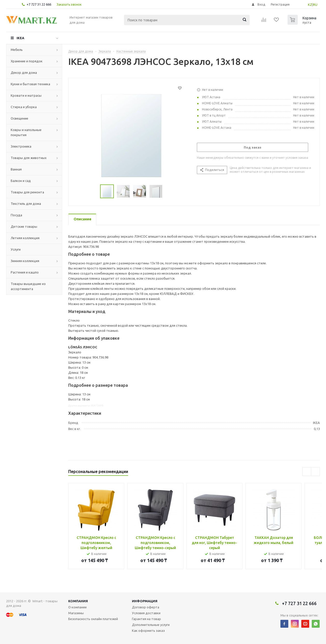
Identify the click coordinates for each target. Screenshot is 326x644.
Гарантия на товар (146, 619)
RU (315, 5)
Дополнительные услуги (151, 625)
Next (315, 472)
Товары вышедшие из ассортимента (28, 286)
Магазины (76, 613)
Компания (78, 601)
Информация (145, 601)
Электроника (21, 146)
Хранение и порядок (27, 61)
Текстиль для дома (26, 204)
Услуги (16, 249)
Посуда (16, 215)
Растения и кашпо (25, 272)
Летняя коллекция (25, 238)
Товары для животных (29, 158)
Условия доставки (146, 613)
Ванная (16, 169)
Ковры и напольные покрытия (26, 132)
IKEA (20, 38)
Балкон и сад (21, 181)
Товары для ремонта (27, 192)
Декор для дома (24, 73)
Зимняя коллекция (25, 261)
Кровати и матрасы (26, 95)
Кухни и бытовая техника (30, 84)
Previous (307, 472)
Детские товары (24, 226)
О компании (77, 607)
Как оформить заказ (148, 631)
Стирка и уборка (24, 107)
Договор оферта (146, 607)
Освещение (19, 118)
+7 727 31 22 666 (39, 4)
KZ (310, 5)
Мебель (17, 50)
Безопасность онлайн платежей (93, 619)
